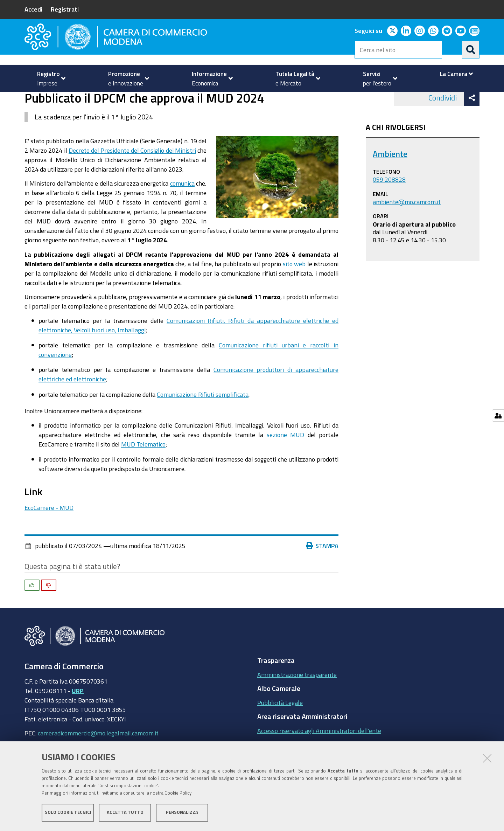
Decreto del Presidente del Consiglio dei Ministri (132, 178)
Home (29, 99)
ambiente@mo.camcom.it (407, 229)
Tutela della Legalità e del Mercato (81, 99)
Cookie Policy (178, 793)
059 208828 (389, 207)
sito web (294, 291)
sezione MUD (285, 462)
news (176, 99)
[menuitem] (48, 78)
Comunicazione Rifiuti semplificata (203, 422)
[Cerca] (471, 50)
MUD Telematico (143, 472)
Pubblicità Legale (280, 730)
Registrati (65, 9)
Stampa (322, 574)
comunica (182, 211)
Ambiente (147, 99)
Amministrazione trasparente (297, 702)
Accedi (33, 9)
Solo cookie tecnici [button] (68, 813)
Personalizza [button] (182, 813)
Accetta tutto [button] (125, 813)
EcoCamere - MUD (49, 535)
